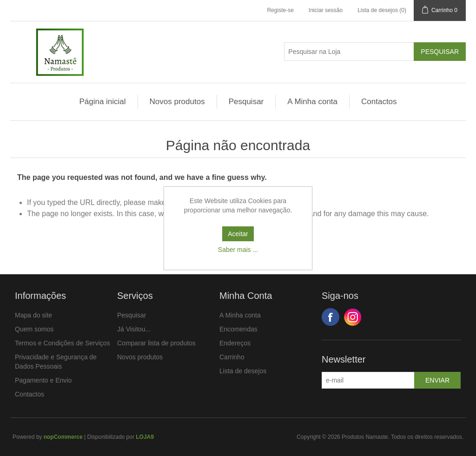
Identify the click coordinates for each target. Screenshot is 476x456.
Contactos (379, 102)
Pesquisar (246, 102)
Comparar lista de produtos (156, 343)
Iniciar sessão (326, 10)
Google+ (353, 317)
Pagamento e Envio (43, 380)
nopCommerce (63, 437)
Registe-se (280, 10)
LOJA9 (145, 437)
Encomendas (238, 329)
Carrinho (232, 357)
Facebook (331, 317)
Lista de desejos (243, 371)
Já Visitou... (134, 329)
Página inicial (102, 102)
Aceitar (238, 234)
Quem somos (34, 329)
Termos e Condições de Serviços (63, 343)
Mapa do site (33, 315)
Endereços (235, 343)
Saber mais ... (238, 250)
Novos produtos (177, 102)
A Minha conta (312, 102)
